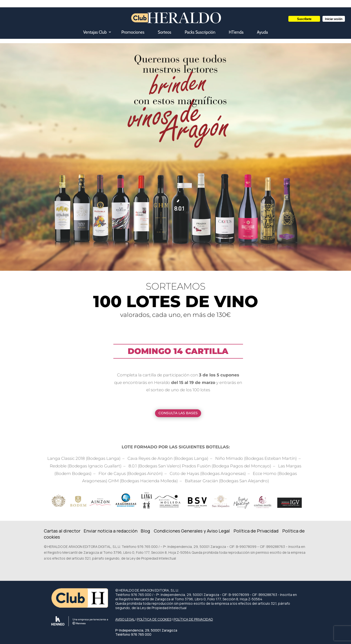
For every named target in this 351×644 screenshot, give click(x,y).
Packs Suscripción (200, 32)
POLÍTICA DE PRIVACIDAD (193, 619)
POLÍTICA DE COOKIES (154, 619)
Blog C (149, 531)
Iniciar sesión (334, 19)
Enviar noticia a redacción (111, 531)
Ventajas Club (95, 32)
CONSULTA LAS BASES (178, 413)
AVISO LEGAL (125, 619)
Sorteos (164, 32)
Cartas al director (63, 531)
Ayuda (262, 32)
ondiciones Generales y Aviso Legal (193, 531)
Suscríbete (304, 19)
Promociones (133, 32)
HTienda (236, 32)
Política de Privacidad (256, 531)
